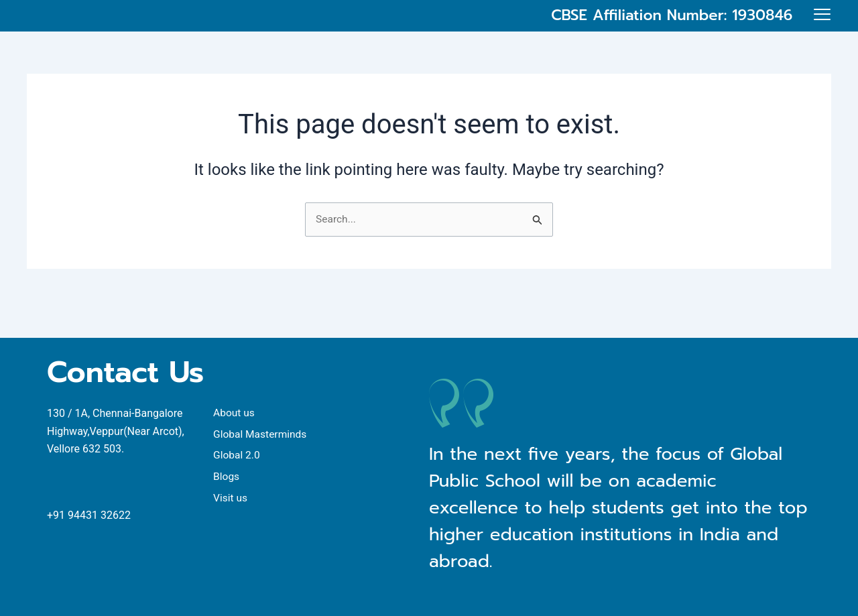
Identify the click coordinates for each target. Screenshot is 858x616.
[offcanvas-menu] (822, 28)
